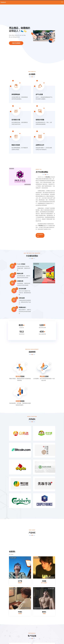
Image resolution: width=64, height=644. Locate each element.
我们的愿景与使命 (40, 235)
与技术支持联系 (16, 43)
